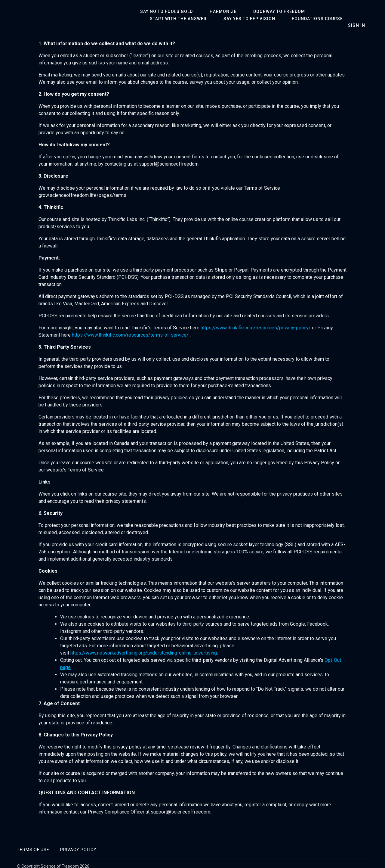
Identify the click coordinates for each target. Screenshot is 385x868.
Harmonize (214, 11)
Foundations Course (235, 19)
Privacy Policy (78, 843)
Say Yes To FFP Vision (173, 19)
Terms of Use (33, 843)
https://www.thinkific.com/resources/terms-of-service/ (130, 329)
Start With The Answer (330, 11)
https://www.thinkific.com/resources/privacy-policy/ (256, 321)
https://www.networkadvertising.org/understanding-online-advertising (144, 647)
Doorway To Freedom (264, 11)
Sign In (360, 18)
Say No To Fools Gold (163, 11)
